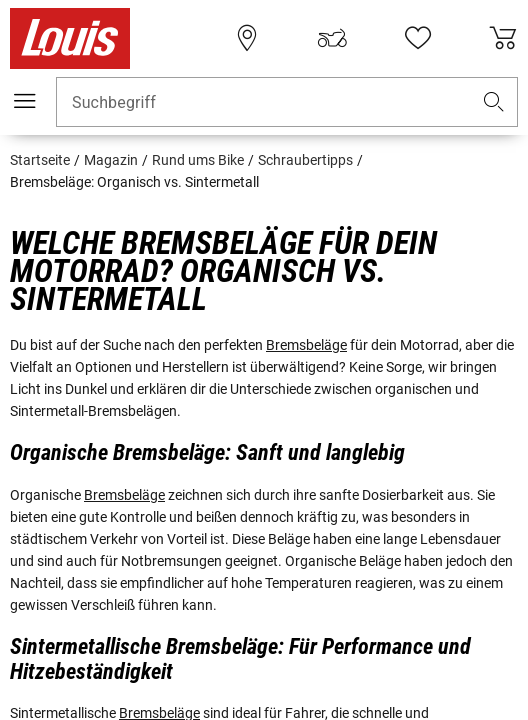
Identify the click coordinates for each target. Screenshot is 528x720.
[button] (494, 102)
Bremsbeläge (306, 345)
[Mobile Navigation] (25, 101)
